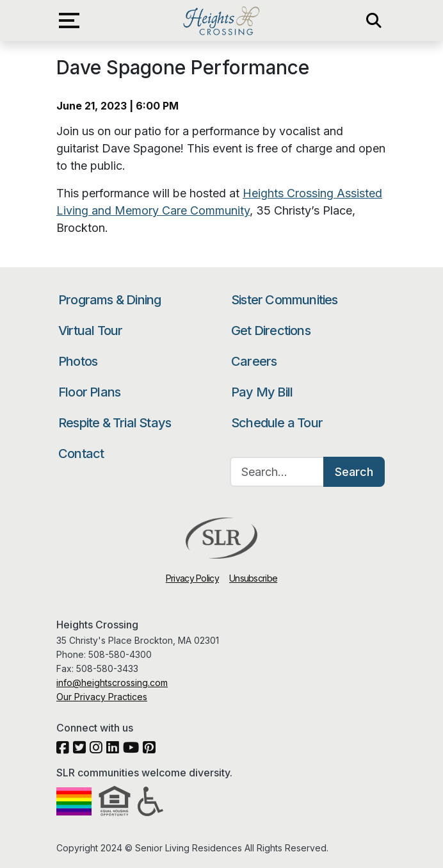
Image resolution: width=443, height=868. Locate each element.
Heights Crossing (221, 20)
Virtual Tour (90, 331)
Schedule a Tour (277, 423)
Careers (254, 361)
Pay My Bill (262, 392)
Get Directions (271, 331)
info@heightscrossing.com (112, 683)
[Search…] (277, 472)
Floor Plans (89, 392)
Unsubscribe (253, 578)
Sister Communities (285, 300)
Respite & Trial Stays (115, 423)
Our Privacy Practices (102, 697)
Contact (81, 454)
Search (354, 472)
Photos (78, 361)
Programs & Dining (109, 300)
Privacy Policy (192, 578)
